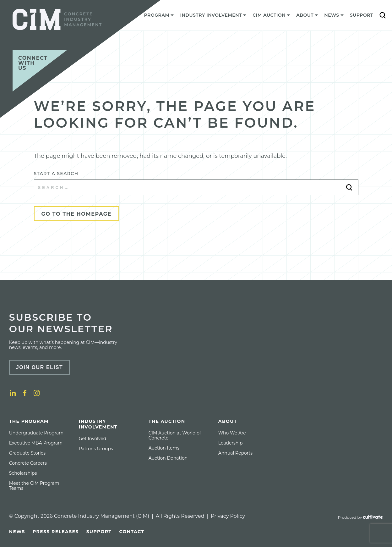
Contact (132, 532)
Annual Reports (235, 453)
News (17, 532)
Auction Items (164, 448)
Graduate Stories (27, 453)
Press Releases (56, 532)
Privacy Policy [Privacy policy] (228, 516)
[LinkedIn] (13, 393)
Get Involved (93, 439)
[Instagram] (37, 393)
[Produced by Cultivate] (361, 517)
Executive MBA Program (36, 443)
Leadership (231, 443)
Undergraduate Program (36, 433)
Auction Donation (168, 458)
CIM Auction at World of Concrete (175, 435)
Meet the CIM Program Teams (34, 486)
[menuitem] (159, 17)
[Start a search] (196, 187)
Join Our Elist (40, 367)
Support (362, 15)
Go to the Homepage (77, 214)
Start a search (56, 174)
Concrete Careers (28, 463)
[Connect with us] (40, 71)
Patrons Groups (96, 449)
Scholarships (23, 473)
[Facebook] (25, 393)
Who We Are (232, 433)
